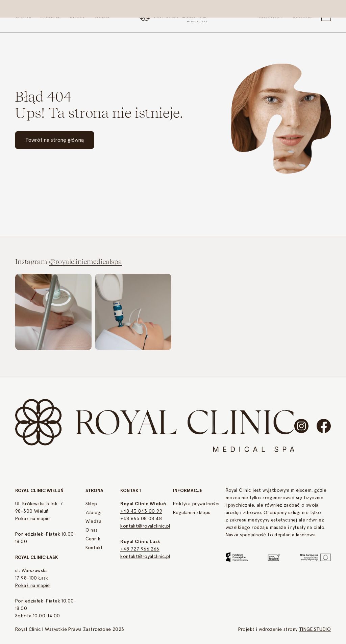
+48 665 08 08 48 (141, 519)
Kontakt (94, 548)
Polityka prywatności (196, 504)
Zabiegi (94, 513)
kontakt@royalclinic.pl (145, 526)
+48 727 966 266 (140, 549)
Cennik (93, 539)
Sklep (91, 504)
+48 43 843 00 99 (141, 511)
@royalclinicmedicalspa (85, 263)
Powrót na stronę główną (55, 140)
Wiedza (94, 521)
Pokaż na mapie (33, 519)
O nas (92, 530)
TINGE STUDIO (315, 629)
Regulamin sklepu (192, 513)
